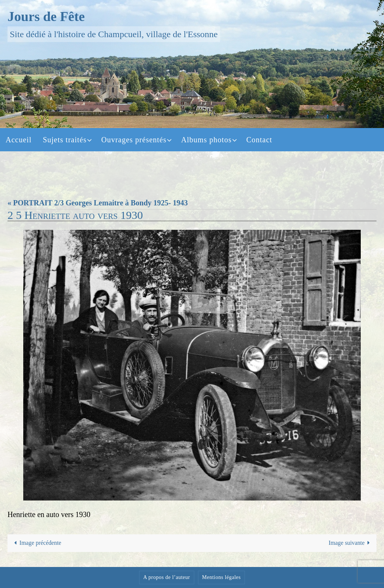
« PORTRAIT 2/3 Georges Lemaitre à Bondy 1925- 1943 (98, 203)
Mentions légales (221, 577)
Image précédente (37, 543)
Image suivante (351, 543)
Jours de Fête (46, 17)
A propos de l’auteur (167, 577)
